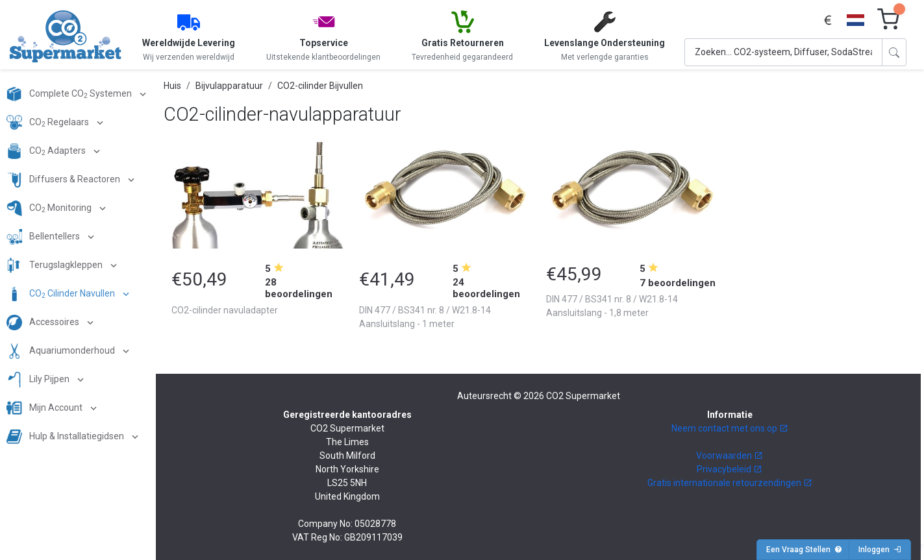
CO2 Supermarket (583, 396)
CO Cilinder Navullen (62, 294)
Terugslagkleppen (56, 265)
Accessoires (44, 323)
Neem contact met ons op (730, 428)
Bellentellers (44, 237)
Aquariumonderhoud (62, 351)
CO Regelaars (49, 123)
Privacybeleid (730, 469)
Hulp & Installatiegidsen (66, 437)
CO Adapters (47, 151)
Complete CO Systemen (70, 94)
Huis (172, 86)
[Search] (783, 52)
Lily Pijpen (39, 380)
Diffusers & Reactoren (64, 180)
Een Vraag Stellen (804, 550)
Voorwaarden (730, 456)
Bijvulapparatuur (229, 86)
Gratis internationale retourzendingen (730, 483)
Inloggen (880, 550)
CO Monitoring (50, 208)
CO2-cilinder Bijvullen (320, 86)
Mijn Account (45, 408)
